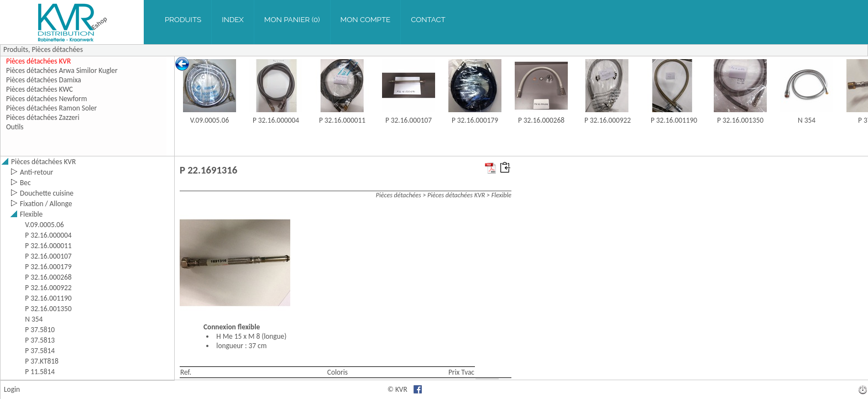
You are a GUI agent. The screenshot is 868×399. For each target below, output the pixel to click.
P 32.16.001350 (740, 120)
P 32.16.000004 (276, 120)
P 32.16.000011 (342, 120)
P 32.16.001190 (674, 120)
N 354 (807, 120)
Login (12, 389)
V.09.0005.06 (210, 120)
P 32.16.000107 (409, 120)
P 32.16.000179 (475, 120)
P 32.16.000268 (541, 120)
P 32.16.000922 (608, 120)
